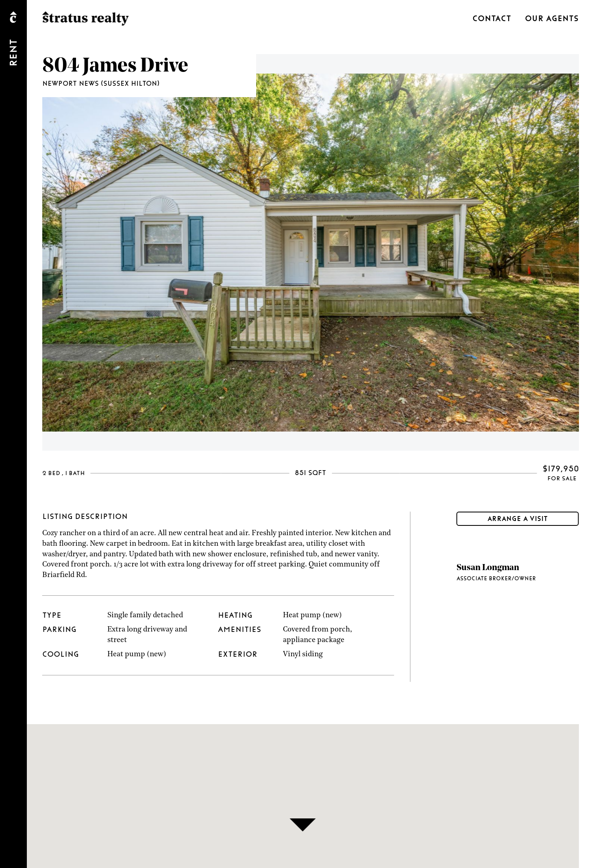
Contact (492, 18)
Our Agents (552, 18)
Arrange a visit (518, 519)
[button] (302, 825)
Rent (14, 53)
